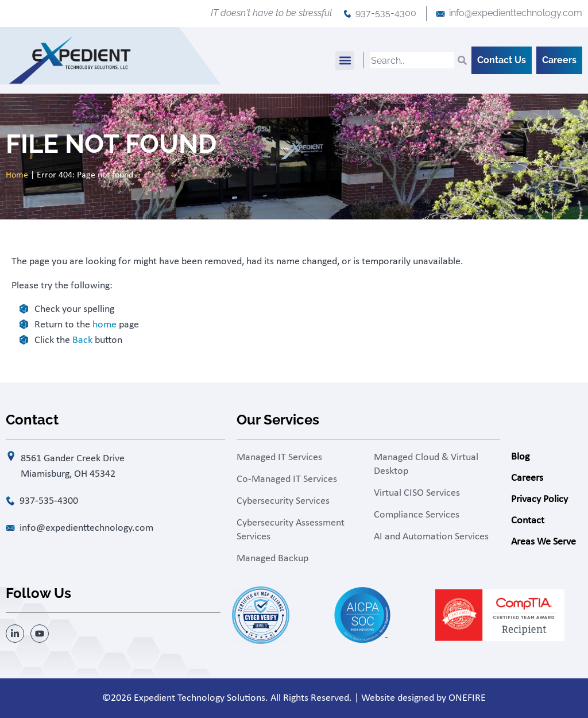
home (105, 325)
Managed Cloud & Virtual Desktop (426, 464)
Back (82, 340)
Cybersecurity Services (283, 501)
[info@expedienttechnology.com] (440, 14)
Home (17, 175)
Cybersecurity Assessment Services (291, 530)
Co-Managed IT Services (287, 479)
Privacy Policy (539, 499)
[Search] (462, 60)
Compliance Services (417, 515)
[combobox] (412, 60)
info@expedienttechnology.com (516, 13)
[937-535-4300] (347, 14)
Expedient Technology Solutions (200, 698)
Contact (528, 521)
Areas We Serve (543, 542)
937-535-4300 (386, 13)
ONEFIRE (467, 698)
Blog (520, 457)
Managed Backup (272, 559)
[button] (345, 61)
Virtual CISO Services (417, 493)
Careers (527, 478)
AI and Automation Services (431, 537)
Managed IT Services (279, 458)
